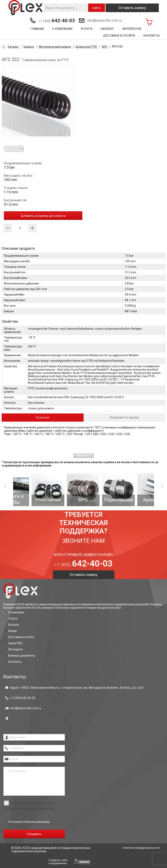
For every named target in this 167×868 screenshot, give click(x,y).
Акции (12, 631)
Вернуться (84, 455)
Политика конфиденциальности (141, 848)
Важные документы (22, 656)
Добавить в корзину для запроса (43, 216)
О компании (62, 29)
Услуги (86, 29)
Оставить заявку (132, 8)
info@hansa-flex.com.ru (105, 20)
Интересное (132, 29)
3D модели (15, 649)
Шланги (29, 47)
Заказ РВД (15, 643)
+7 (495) (57, 21)
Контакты (151, 36)
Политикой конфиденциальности (29, 808)
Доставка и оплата (119, 36)
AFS (105, 47)
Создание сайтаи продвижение (58, 862)
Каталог (107, 29)
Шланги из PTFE (86, 47)
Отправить (34, 834)
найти (96, 8)
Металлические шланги (55, 47)
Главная (37, 29)
